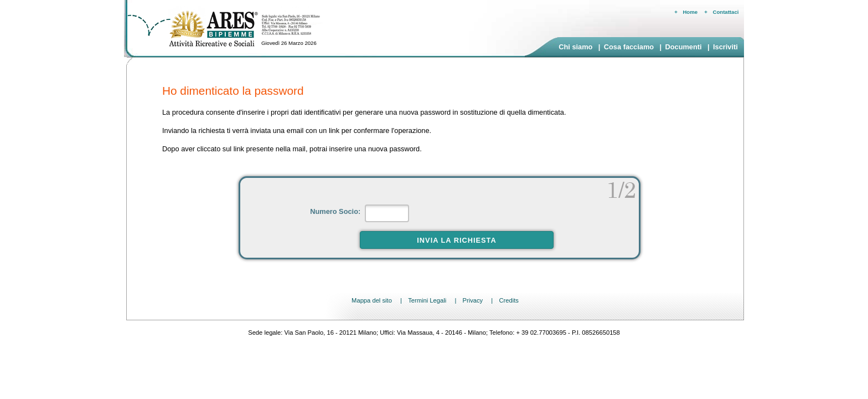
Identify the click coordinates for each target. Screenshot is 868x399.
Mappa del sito (372, 300)
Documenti (683, 47)
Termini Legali (427, 300)
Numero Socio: (336, 211)
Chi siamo (575, 47)
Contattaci (726, 12)
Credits (508, 300)
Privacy (472, 300)
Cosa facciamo (629, 47)
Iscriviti (725, 47)
